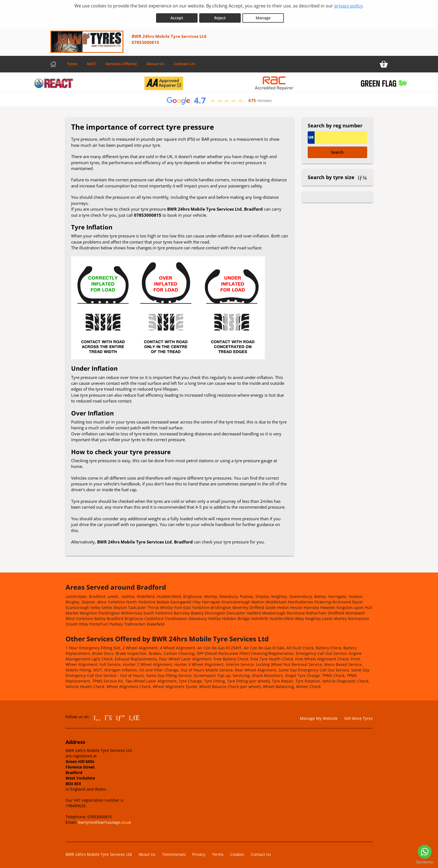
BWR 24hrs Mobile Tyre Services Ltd (99, 853)
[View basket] (384, 62)
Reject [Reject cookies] (220, 16)
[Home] (53, 62)
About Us (155, 62)
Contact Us (185, 62)
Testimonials (174, 853)
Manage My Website (319, 717)
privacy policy (348, 6)
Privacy (199, 853)
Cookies (237, 853)
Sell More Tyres (358, 717)
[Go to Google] (120, 716)
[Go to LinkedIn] (134, 716)
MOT (91, 62)
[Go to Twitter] (108, 716)
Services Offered (121, 62)
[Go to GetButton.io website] (425, 862)
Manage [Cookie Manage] (263, 16)
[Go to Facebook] (97, 716)
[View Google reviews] (219, 99)
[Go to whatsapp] (425, 852)
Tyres (72, 62)
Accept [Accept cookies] (177, 16)
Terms (218, 853)
